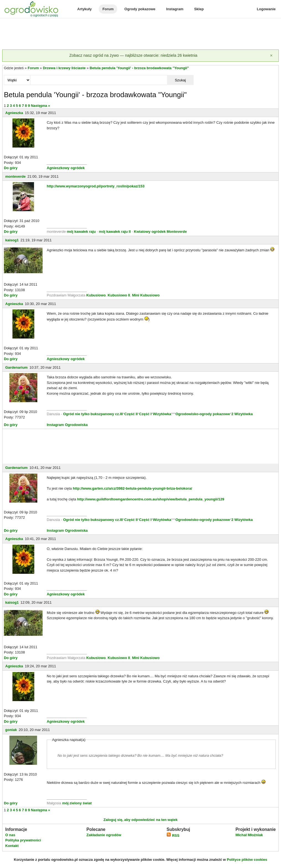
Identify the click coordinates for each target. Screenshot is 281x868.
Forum (108, 9)
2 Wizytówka (242, 414)
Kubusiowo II (119, 295)
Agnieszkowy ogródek (66, 168)
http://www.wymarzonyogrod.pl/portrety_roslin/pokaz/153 (96, 186)
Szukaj (180, 80)
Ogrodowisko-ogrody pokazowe (203, 414)
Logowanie (266, 9)
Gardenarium (16, 367)
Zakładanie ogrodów (104, 835)
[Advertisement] (140, 34)
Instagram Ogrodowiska (67, 425)
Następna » (41, 106)
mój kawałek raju (81, 232)
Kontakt (12, 846)
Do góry (11, 168)
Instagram (175, 9)
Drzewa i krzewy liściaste (64, 68)
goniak (11, 730)
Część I (145, 414)
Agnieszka (14, 113)
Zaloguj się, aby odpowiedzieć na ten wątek (140, 820)
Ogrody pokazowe (140, 9)
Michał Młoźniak (249, 835)
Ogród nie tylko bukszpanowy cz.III (93, 414)
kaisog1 (12, 240)
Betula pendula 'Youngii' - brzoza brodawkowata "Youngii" (139, 68)
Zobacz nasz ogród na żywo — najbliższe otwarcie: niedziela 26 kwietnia (133, 55)
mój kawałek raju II (115, 232)
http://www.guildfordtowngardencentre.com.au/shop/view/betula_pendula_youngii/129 (151, 499)
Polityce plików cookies (247, 860)
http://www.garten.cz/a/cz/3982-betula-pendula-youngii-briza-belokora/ (132, 488)
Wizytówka (162, 414)
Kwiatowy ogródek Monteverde (160, 232)
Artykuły (84, 9)
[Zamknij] (271, 56)
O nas (10, 835)
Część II (131, 414)
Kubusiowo (96, 295)
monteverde (15, 176)
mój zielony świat (77, 803)
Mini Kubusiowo (146, 295)
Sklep (199, 9)
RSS (173, 835)
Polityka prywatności (23, 840)
